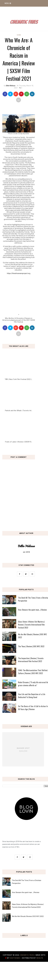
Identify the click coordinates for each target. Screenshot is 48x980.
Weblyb (40, 958)
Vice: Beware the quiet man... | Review (26, 892)
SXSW (19, 35)
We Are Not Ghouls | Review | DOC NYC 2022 (28, 916)
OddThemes (15, 958)
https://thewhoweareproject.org (19, 273)
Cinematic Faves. (28, 955)
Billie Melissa (11, 86)
